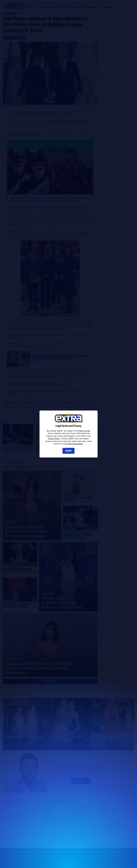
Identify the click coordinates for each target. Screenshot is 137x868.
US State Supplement (74, 444)
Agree (68, 451)
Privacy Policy (54, 439)
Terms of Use (84, 431)
